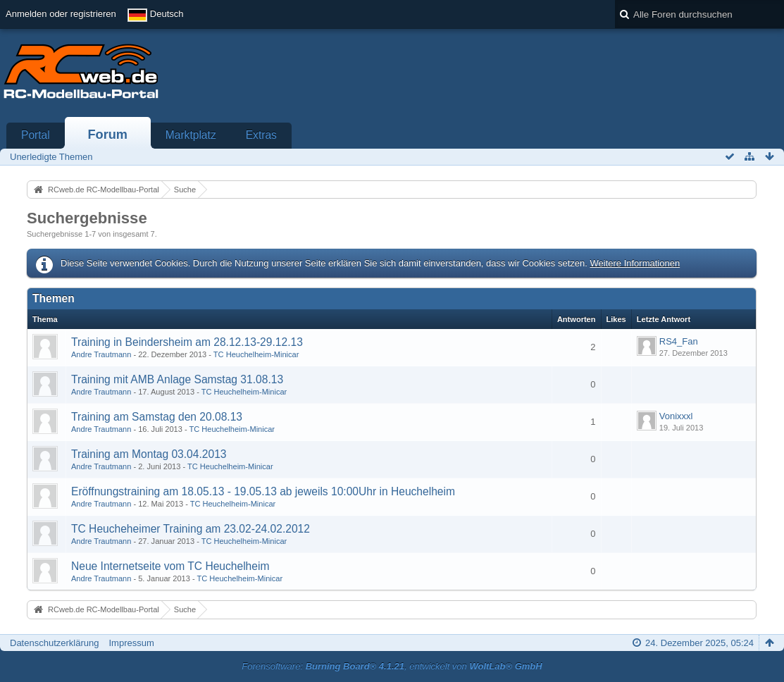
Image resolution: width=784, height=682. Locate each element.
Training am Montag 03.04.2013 (149, 454)
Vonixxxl (676, 416)
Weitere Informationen (635, 263)
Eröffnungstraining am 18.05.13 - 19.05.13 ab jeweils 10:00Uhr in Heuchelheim (263, 491)
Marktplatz (191, 135)
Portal (36, 135)
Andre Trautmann (101, 354)
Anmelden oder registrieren (61, 14)
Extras (261, 135)
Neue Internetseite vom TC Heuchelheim (170, 566)
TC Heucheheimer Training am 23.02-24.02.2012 (191, 529)
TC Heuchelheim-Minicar (256, 354)
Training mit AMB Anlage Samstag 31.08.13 (177, 379)
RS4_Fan (679, 341)
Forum (107, 135)
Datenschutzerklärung (54, 643)
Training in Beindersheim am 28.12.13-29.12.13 (187, 342)
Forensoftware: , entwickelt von (392, 666)
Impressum (131, 643)
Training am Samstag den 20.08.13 (157, 417)
